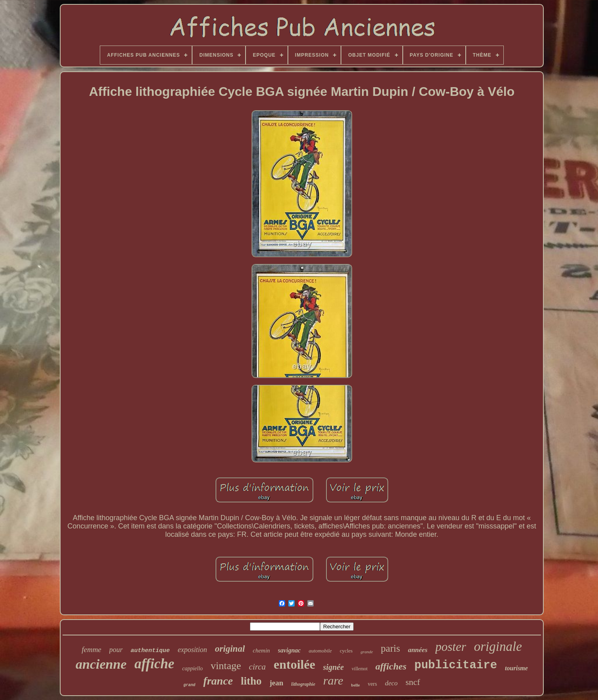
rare (333, 680)
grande (367, 652)
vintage (226, 666)
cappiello (192, 669)
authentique (150, 651)
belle (356, 685)
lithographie (303, 684)
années (418, 650)
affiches (391, 666)
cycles (346, 651)
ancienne (101, 664)
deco (391, 683)
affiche (154, 664)
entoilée (294, 664)
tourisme (516, 668)
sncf (413, 682)
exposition (192, 650)
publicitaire (456, 665)
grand (189, 685)
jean (277, 683)
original (230, 649)
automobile (320, 651)
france (218, 681)
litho (251, 681)
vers (372, 684)
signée (333, 667)
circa (257, 667)
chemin (261, 650)
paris (391, 648)
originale (498, 647)
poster (451, 647)
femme (91, 649)
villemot (360, 669)
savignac (289, 650)
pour (116, 650)
